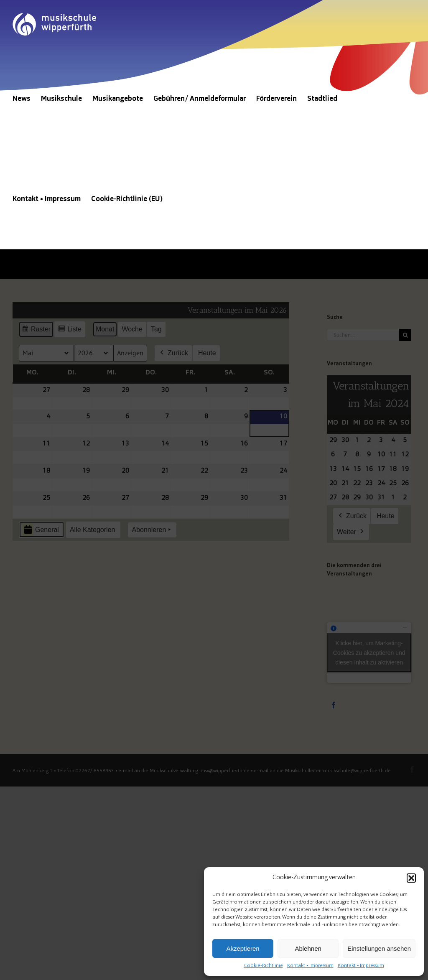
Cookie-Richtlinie (264, 966)
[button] (411, 878)
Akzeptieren (243, 948)
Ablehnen (308, 948)
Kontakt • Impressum (310, 966)
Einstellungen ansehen (379, 948)
